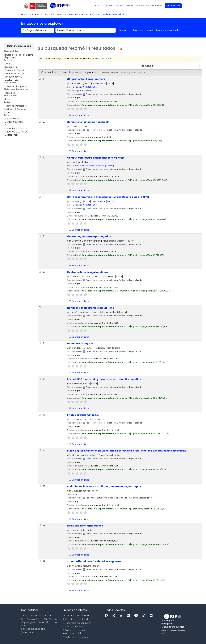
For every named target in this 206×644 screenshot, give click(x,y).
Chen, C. (9, 64)
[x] (114, 616)
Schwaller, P (103, 202)
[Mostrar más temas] (11, 135)
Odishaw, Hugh (108, 348)
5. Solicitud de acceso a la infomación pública (77, 632)
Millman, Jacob (84, 455)
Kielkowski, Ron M (85, 384)
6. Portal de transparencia (77, 637)
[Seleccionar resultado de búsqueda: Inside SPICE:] (40, 379)
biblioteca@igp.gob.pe (33, 629)
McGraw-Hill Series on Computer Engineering (93, 166)
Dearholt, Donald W (86, 241)
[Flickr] (152, 616)
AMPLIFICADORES (13, 119)
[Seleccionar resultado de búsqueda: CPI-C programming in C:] (40, 197)
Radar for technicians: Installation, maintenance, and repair (104, 486)
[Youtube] (137, 616)
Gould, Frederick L (85, 491)
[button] (98, 6)
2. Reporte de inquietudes (77, 619)
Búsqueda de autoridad (168, 30)
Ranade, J (81, 83)
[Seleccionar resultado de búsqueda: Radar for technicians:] (40, 486)
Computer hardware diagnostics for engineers (96, 158)
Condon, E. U (83, 348)
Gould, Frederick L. (13, 77)
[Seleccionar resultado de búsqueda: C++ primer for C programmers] (40, 79)
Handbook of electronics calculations (91, 308)
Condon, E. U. (11, 67)
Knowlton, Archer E (86, 566)
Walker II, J (81, 202)
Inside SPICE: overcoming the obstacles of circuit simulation (104, 379)
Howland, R (82, 162)
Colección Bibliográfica (16, 86)
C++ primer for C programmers (86, 79)
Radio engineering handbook (85, 526)
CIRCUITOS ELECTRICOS (16, 129)
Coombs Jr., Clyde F (87, 419)
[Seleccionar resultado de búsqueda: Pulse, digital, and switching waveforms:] (40, 450)
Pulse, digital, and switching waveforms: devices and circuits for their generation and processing (127, 451)
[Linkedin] (129, 616)
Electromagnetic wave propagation (89, 236)
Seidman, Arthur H (113, 312)
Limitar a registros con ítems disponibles (19, 56)
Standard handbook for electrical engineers (94, 561)
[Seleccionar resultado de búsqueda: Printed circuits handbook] (40, 415)
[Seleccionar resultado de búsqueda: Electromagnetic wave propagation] (40, 236)
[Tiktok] (144, 616)
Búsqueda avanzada (144, 30)
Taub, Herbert (110, 455)
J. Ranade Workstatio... (16, 106)
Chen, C (80, 126)
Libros (7, 99)
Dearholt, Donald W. (14, 74)
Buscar (123, 30)
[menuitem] (144, 6)
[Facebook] (107, 616)
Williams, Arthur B (85, 277)
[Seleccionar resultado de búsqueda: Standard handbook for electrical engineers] (40, 561)
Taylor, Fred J (112, 277)
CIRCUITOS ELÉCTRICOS (16, 132)
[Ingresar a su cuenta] (173, 6)
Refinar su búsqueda (19, 46)
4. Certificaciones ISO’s (75, 627)
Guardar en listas (79, 115)
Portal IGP (27, 14)
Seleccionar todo (71, 72)
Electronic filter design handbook (88, 272)
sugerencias (104, 59)
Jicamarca (10, 93)
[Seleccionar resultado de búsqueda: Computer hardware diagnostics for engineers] (40, 157)
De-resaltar (48, 72)
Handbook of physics (80, 344)
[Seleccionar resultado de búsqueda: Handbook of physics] (40, 343)
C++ (7, 125)
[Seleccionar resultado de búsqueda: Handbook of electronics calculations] (40, 307)
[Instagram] (122, 616)
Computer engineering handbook (88, 122)
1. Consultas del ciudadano (77, 616)
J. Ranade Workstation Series (86, 87)
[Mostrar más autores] (11, 80)
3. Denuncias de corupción (77, 623)
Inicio (39, 14)
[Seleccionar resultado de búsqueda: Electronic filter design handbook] (40, 272)
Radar (7, 112)
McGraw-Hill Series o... (15, 109)
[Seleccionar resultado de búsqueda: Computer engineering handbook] (40, 122)
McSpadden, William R (119, 241)
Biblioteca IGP (57, 12)
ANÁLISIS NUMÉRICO (14, 122)
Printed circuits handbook (83, 415)
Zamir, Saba (103, 83)
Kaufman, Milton (85, 312)
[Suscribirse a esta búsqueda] (121, 49)
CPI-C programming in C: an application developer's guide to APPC (108, 197)
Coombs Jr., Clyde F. (15, 70)
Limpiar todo (91, 72)
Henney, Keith (83, 530)
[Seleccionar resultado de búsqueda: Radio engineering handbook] (40, 525)
